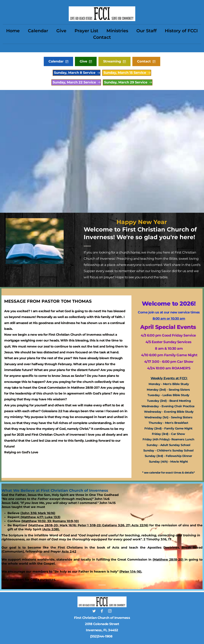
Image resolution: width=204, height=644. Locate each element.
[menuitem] (13, 31)
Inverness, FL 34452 (102, 630)
